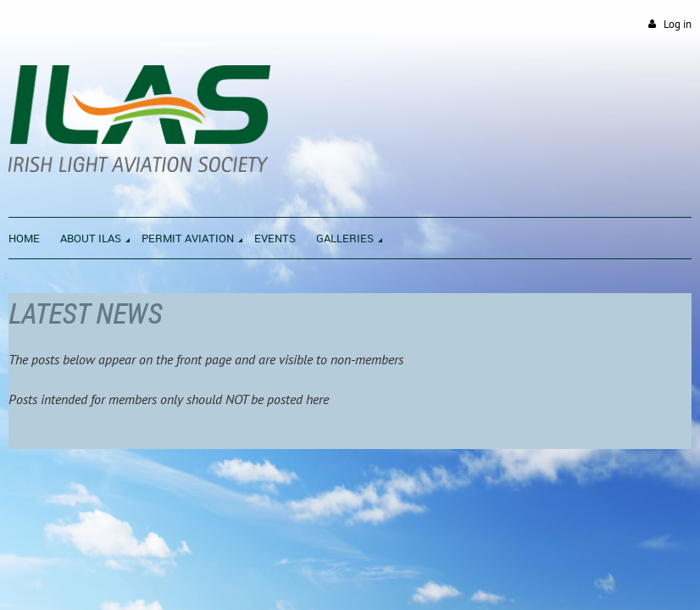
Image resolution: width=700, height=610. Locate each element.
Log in (678, 24)
